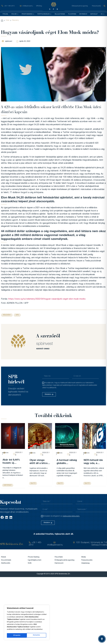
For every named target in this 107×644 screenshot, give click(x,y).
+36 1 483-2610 (9, 6)
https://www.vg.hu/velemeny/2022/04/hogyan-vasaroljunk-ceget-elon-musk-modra (47, 299)
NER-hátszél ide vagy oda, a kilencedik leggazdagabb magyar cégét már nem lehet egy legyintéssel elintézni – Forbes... (93, 462)
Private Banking (34, 557)
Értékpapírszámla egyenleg (64, 560)
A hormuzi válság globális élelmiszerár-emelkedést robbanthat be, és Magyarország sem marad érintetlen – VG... (67, 462)
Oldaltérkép (85, 563)
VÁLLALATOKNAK (60, 14)
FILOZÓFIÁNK (72, 14)
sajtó (33, 483)
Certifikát (8, 485)
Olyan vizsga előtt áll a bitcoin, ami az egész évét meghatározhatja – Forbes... (40, 462)
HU (103, 14)
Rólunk (4, 557)
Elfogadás (37, 635)
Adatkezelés (6, 563)
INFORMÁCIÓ (83, 14)
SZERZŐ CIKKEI (43, 349)
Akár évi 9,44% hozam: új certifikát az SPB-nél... (11, 462)
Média (84, 557)
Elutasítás (17, 635)
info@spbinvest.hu (28, 6)
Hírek (8, 20)
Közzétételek (6, 560)
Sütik (30, 563)
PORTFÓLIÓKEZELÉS (44, 14)
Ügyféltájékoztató (35, 560)
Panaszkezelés (96, 6)
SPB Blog (39, 6)
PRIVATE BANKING (28, 14)
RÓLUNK (15, 14)
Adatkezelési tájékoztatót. (71, 516)
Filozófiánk (59, 557)
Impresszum (59, 563)
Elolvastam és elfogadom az (62, 516)
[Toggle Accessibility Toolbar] (102, 639)
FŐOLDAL (5, 14)
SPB (17, 315)
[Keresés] (105, 6)
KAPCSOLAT (94, 14)
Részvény (15, 20)
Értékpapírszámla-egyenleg (80, 6)
